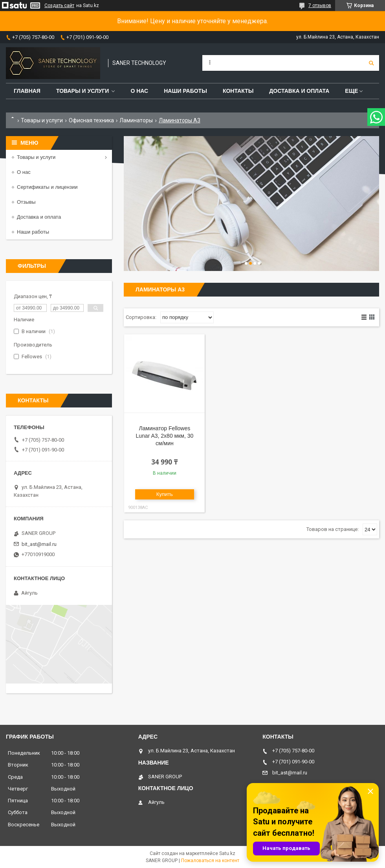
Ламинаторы (136, 120)
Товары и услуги (83, 91)
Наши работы (185, 91)
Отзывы (26, 202)
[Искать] (371, 63)
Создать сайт (59, 6)
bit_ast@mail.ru (39, 544)
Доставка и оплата (299, 91)
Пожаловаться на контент (210, 861)
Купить (165, 494)
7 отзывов (320, 6)
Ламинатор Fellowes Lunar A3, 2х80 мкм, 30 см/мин (164, 436)
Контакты (238, 91)
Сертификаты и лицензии (47, 187)
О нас (139, 91)
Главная (27, 91)
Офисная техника (91, 120)
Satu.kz (227, 853)
